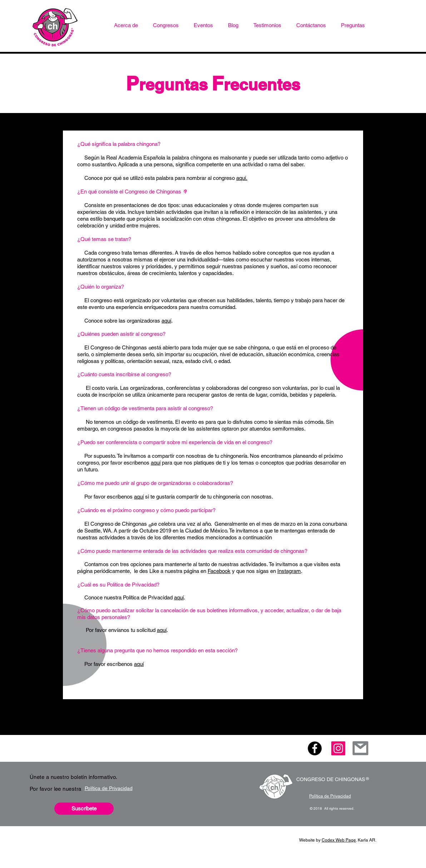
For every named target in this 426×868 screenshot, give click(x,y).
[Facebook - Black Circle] (315, 748)
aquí (166, 321)
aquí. (242, 178)
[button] (166, 25)
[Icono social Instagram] (338, 748)
